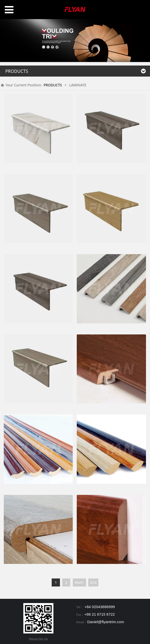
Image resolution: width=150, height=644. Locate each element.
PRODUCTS (53, 85)
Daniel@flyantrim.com (106, 622)
